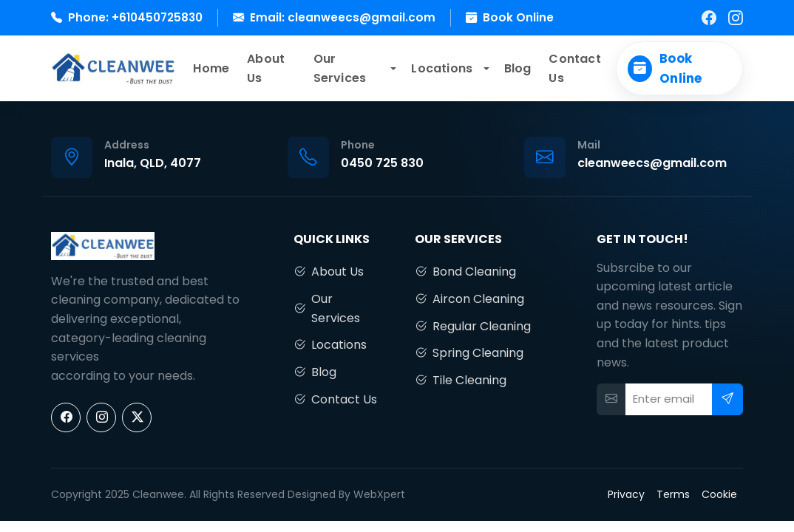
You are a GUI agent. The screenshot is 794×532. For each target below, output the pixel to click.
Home (211, 68)
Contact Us (574, 68)
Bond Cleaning (465, 272)
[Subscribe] (727, 399)
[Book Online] (679, 68)
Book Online (518, 17)
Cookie (719, 494)
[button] (393, 69)
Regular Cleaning (473, 327)
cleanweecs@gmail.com (362, 17)
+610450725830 (157, 17)
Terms (673, 494)
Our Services (340, 68)
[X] (137, 417)
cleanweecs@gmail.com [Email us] (652, 163)
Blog (518, 68)
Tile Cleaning (461, 381)
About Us (266, 68)
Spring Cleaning (469, 353)
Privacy (626, 494)
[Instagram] (736, 18)
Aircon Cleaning (469, 299)
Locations (442, 68)
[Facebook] (709, 18)
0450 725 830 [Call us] (382, 163)
